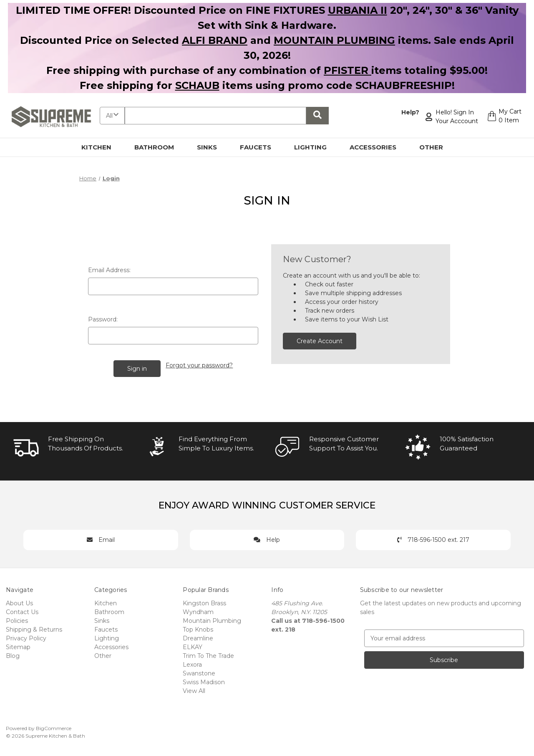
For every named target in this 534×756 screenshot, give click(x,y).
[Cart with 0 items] (503, 117)
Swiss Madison (204, 681)
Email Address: (109, 270)
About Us (19, 602)
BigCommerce (54, 727)
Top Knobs (198, 628)
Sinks (212, 147)
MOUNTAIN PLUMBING (334, 40)
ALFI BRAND (215, 40)
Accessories (378, 147)
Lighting (315, 147)
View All (194, 690)
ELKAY (193, 646)
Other (436, 147)
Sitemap (18, 646)
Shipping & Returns (34, 628)
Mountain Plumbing (212, 619)
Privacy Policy (26, 637)
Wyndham (198, 611)
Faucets (260, 147)
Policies (17, 619)
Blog (13, 655)
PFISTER (348, 70)
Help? (409, 112)
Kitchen (101, 147)
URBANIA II (358, 10)
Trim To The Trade (208, 655)
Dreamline (198, 637)
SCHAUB (197, 85)
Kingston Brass (204, 602)
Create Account (320, 341)
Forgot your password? (200, 364)
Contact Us (22, 611)
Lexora (192, 663)
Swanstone (199, 672)
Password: (103, 319)
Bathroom (159, 147)
